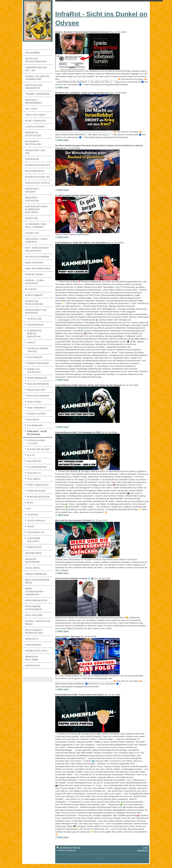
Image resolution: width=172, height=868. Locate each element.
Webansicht (143, 850)
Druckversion (64, 847)
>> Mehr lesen (62, 87)
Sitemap (77, 847)
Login (145, 847)
